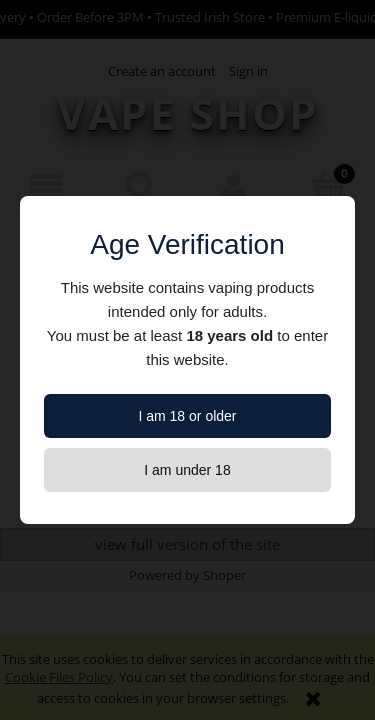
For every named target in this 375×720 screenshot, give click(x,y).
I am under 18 (187, 470)
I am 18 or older (187, 416)
